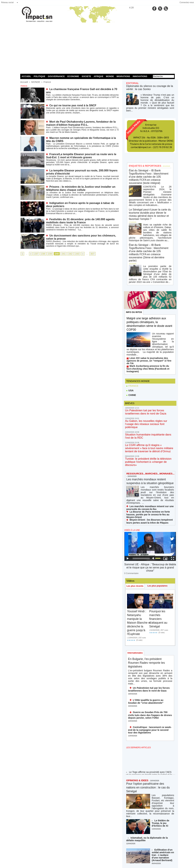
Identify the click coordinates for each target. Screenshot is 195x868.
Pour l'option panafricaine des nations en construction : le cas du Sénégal (149, 718)
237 (35, 254)
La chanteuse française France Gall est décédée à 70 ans (80, 89)
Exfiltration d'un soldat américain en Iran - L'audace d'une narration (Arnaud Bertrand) (162, 779)
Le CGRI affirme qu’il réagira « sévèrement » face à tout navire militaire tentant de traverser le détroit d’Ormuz (150, 400)
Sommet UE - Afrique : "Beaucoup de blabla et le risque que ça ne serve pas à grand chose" (150, 507)
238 (42, 254)
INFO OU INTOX (135, 282)
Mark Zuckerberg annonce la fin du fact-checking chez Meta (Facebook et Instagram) (148, 328)
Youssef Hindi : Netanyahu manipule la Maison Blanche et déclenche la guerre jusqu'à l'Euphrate (139, 560)
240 (54, 254)
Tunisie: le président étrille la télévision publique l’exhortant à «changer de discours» (149, 411)
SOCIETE (86, 76)
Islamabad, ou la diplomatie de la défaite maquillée (147, 764)
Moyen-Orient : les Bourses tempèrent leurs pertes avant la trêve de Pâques (149, 463)
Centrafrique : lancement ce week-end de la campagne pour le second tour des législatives (150, 661)
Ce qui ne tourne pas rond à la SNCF (69, 105)
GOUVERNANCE (56, 76)
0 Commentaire (130, 510)
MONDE (110, 76)
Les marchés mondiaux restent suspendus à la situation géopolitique (149, 430)
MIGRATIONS (123, 76)
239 (48, 254)
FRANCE (132, 344)
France (44, 82)
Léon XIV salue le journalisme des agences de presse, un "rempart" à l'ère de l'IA (150, 324)
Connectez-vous (187, 2)
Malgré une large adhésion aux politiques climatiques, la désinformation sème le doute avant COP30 (149, 294)
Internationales (136, 590)
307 (87, 254)
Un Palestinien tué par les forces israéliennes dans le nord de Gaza (146, 623)
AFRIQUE (98, 76)
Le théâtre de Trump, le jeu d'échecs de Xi (163, 747)
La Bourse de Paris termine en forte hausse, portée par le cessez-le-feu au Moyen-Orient (149, 459)
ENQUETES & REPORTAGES (142, 160)
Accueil (23, 82)
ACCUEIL (26, 76)
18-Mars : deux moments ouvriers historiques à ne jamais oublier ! (163, 796)
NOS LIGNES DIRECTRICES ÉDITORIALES (146, 833)
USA (130, 349)
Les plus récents (136, 523)
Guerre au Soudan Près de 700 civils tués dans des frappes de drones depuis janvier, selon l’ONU (150, 647)
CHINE (131, 354)
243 (72, 254)
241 (60, 254)
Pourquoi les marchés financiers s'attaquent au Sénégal (160, 556)
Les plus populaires (159, 523)
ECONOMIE (73, 76)
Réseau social (7, 2)
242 (66, 254)
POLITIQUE (39, 76)
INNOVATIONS (140, 76)
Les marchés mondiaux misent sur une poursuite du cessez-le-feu (146, 454)
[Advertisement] (97, 47)
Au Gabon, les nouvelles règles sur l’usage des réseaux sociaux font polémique (149, 380)
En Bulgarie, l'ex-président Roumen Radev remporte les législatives (149, 601)
